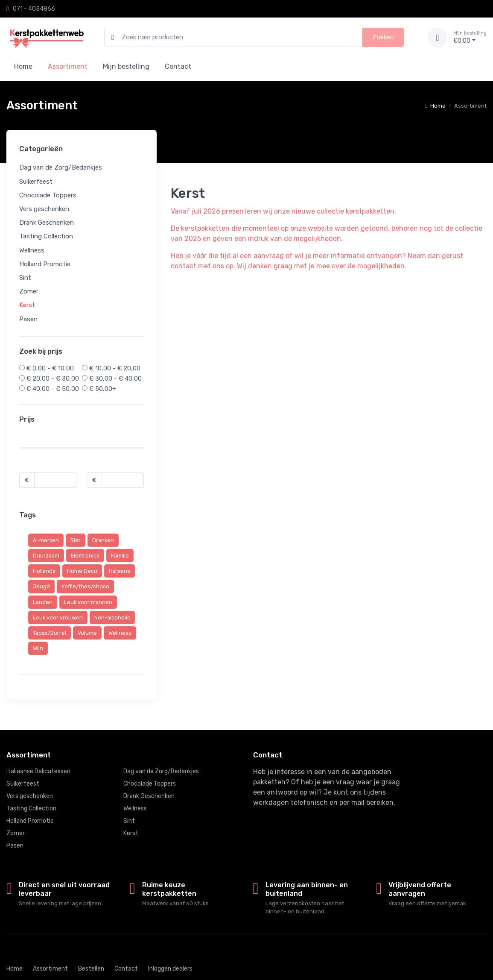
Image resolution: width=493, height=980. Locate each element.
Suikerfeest (36, 181)
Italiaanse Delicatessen (38, 771)
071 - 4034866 (34, 9)
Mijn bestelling (126, 66)
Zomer (29, 291)
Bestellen (91, 969)
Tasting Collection (46, 236)
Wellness (32, 250)
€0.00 (470, 37)
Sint (25, 278)
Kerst (27, 305)
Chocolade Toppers (48, 195)
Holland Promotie (45, 264)
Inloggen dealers (170, 969)
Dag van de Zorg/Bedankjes (61, 167)
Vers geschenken (44, 209)
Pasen (28, 319)
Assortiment (50, 969)
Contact (178, 66)
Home (23, 66)
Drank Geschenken (47, 223)
